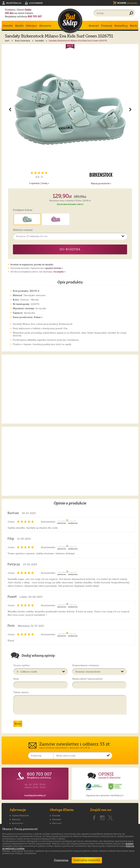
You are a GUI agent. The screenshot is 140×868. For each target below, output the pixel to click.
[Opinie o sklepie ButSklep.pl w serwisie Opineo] (94, 787)
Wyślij (18, 724)
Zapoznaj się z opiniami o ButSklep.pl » (105, 795)
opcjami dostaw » (54, 268)
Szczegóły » (59, 272)
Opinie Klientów (20, 816)
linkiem (130, 844)
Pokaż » (38, 317)
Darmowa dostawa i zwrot (70, 204)
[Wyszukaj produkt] (131, 13)
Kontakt (56, 816)
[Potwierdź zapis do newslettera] (108, 756)
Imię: (16, 679)
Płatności (57, 823)
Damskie (8, 26)
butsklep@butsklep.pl (35, 795)
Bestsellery (121, 26)
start (9, 41)
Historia (16, 819)
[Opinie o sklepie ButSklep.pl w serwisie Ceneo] (115, 787)
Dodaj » (45, 183)
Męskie (19, 26)
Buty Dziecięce (24, 41)
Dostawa (56, 819)
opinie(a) (34, 183)
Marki (134, 26)
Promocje (107, 26)
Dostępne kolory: (23, 210)
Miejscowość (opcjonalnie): (88, 679)
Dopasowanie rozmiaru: (86, 665)
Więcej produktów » (101, 183)
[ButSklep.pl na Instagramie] (102, 817)
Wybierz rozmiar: (23, 230)
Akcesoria (45, 26)
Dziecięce (31, 26)
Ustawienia (60, 860)
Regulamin (18, 823)
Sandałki (41, 41)
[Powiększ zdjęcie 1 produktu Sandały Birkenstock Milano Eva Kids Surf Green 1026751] (70, 109)
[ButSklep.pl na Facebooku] (94, 817)
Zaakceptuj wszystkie (87, 860)
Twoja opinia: (21, 692)
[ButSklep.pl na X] (110, 817)
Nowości (94, 26)
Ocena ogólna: (22, 665)
